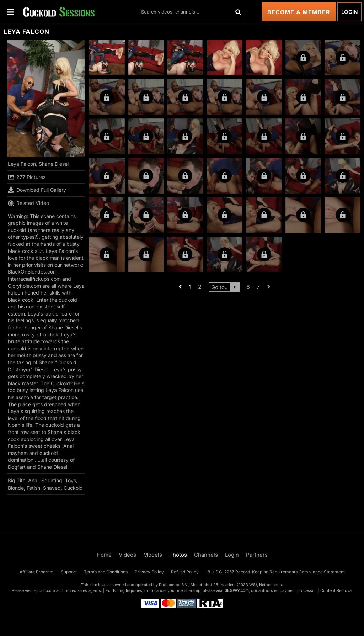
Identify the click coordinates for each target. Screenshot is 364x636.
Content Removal (336, 590)
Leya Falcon (22, 164)
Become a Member (299, 12)
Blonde (16, 488)
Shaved (52, 488)
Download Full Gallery (37, 190)
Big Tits (17, 480)
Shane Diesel (54, 164)
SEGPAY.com (237, 590)
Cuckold (73, 488)
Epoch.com (44, 590)
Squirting (52, 480)
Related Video (28, 203)
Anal (33, 480)
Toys (71, 480)
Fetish (33, 488)
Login (349, 12)
